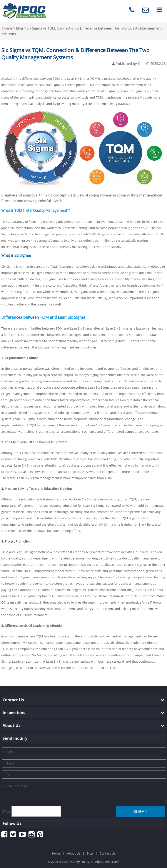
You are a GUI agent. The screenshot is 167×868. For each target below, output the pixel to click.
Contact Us (107, 853)
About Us (74, 853)
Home (56, 853)
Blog (90, 853)
